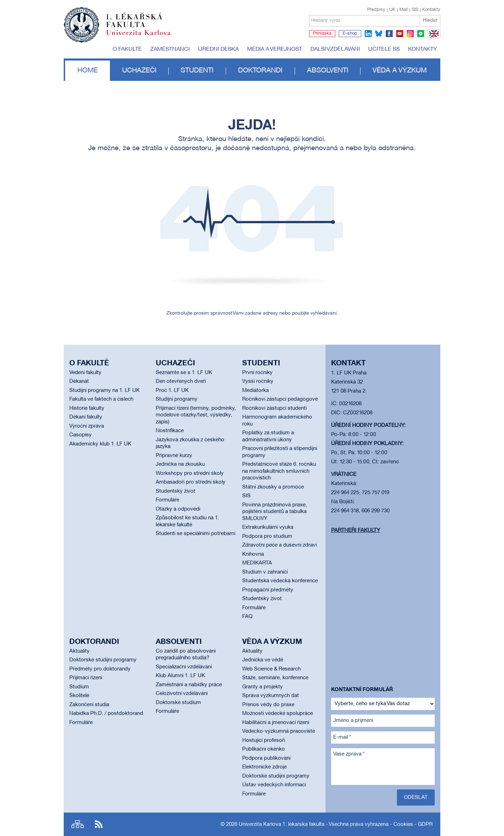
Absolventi (328, 71)
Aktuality (79, 651)
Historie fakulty (87, 408)
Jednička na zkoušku (180, 464)
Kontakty (431, 10)
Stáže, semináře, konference (275, 678)
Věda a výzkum (400, 71)
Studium (79, 687)
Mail (404, 10)
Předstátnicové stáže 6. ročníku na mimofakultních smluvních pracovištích (279, 471)
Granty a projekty (262, 687)
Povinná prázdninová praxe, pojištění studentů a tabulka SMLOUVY (275, 512)
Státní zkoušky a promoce (273, 487)
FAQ (247, 617)
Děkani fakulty (86, 417)
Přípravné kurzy (174, 456)
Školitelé (79, 696)
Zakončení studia (89, 705)
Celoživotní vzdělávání (182, 694)
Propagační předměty (268, 590)
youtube (400, 34)
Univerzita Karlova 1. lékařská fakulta (282, 824)
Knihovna (253, 554)
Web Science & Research (271, 669)
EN (433, 38)
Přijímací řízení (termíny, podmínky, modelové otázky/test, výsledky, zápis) (196, 415)
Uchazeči (139, 71)
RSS (99, 824)
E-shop (350, 34)
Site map (78, 824)
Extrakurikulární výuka (268, 527)
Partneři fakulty (356, 531)
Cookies (403, 824)
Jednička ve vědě (263, 660)
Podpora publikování (266, 758)
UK (392, 10)
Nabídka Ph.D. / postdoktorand (106, 714)
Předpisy (376, 10)
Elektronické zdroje (264, 767)
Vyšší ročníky (258, 381)
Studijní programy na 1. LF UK (104, 391)
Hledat (430, 20)
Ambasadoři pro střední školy (191, 482)
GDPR (425, 824)
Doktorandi (260, 71)
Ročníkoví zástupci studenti (274, 408)
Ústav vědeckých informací (274, 785)
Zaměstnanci (170, 49)
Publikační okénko (264, 749)
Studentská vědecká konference (280, 581)
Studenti (197, 71)
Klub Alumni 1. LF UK (180, 676)
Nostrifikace (170, 431)
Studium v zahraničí (265, 572)
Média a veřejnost (275, 49)
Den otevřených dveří (181, 381)
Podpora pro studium (267, 536)
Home (87, 71)
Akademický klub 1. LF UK (100, 444)
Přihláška (322, 34)
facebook (389, 34)
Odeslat (416, 798)
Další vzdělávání (335, 49)
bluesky (379, 34)
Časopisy (80, 435)
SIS (415, 10)
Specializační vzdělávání (184, 667)
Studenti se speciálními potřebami (195, 534)
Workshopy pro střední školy (190, 473)
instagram (410, 34)
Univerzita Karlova (144, 37)
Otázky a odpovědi (178, 509)
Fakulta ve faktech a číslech (101, 399)
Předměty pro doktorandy (100, 669)
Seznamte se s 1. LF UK (184, 373)
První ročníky (257, 373)
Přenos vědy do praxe (268, 705)
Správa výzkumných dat (271, 696)
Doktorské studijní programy (103, 660)
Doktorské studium (178, 703)
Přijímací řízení (86, 678)
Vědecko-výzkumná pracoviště (279, 731)
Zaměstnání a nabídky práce (189, 685)
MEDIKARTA (257, 563)
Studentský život (176, 491)
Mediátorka (255, 391)
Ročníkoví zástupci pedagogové (280, 399)
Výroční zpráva (87, 426)
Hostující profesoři (264, 740)
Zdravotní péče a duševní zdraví (279, 545)
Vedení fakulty (85, 373)
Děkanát (79, 381)
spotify (421, 34)
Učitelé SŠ (384, 49)
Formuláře (167, 500)
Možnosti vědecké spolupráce (278, 714)
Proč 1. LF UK (172, 391)
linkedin (368, 34)
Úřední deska (218, 49)
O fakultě (127, 49)
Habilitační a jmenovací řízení (276, 723)
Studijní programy (177, 399)
